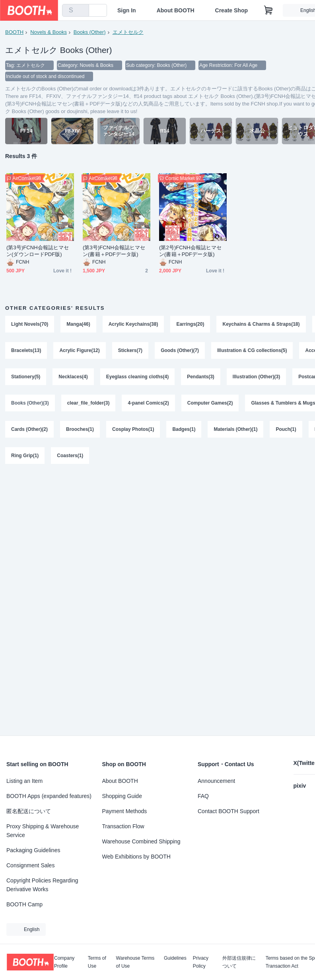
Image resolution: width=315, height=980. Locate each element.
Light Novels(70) (30, 324)
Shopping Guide (122, 796)
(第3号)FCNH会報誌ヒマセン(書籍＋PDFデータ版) (114, 251)
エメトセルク (128, 32)
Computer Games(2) (210, 403)
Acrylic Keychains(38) (133, 324)
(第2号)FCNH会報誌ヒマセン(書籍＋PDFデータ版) (190, 251)
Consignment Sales (30, 865)
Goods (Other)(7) (180, 350)
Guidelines (175, 958)
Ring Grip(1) (25, 456)
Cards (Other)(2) (29, 429)
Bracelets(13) (26, 350)
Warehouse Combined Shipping (141, 841)
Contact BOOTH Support (228, 811)
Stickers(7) (130, 350)
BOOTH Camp (24, 904)
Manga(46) (78, 324)
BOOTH (14, 32)
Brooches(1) (80, 429)
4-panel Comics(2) (148, 403)
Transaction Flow (123, 826)
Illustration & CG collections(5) (252, 350)
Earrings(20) (190, 324)
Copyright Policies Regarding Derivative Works (42, 885)
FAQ (203, 796)
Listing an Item (24, 781)
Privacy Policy (201, 962)
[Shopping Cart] (268, 10)
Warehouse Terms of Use (135, 962)
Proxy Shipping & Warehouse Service (43, 831)
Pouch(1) (286, 429)
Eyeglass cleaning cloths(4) (137, 377)
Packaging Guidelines (33, 850)
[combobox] (76, 10)
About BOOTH (176, 10)
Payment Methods (125, 811)
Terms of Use (97, 962)
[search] (81, 11)
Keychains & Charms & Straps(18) (261, 324)
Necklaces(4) (73, 377)
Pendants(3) (201, 377)
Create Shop (231, 10)
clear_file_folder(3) (88, 403)
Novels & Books (49, 32)
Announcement (216, 781)
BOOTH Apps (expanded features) (49, 796)
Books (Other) (90, 32)
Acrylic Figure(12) (79, 350)
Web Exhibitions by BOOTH (136, 857)
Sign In (127, 10)
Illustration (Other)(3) (256, 377)
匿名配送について (29, 811)
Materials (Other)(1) (235, 429)
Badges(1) (184, 429)
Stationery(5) (26, 377)
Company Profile (64, 962)
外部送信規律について (239, 962)
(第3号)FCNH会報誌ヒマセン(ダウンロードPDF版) (38, 251)
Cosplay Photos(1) (133, 429)
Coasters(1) (70, 456)
